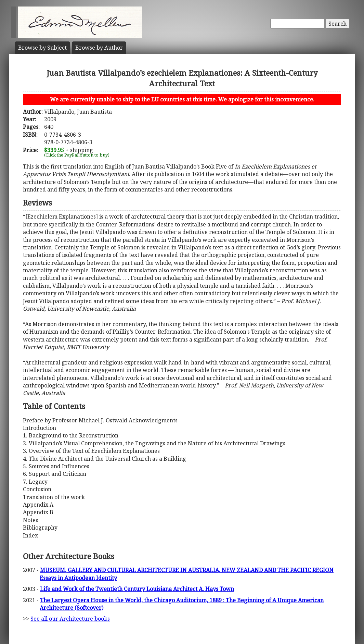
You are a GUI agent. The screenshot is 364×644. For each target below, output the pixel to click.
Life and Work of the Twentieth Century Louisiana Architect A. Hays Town (137, 589)
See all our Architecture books (70, 619)
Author (99, 48)
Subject (42, 48)
